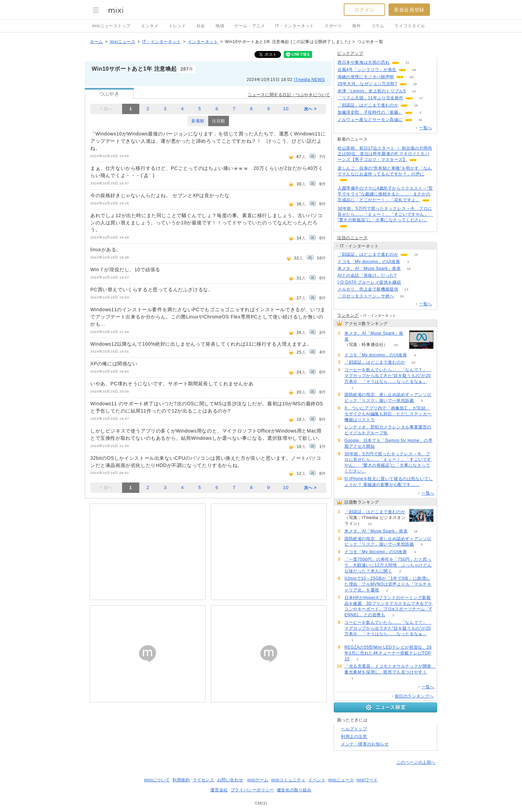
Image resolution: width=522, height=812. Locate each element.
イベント (317, 780)
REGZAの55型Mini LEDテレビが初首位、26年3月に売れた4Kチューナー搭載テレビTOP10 (388, 653)
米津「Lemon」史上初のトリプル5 (372, 91)
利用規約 (181, 780)
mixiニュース (122, 42)
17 (421, 98)
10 (286, 109)
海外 (356, 26)
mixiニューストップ (111, 26)
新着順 (198, 121)
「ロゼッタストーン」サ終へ (366, 296)
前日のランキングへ (414, 696)
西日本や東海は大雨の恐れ (364, 62)
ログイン (364, 10)
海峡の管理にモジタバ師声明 (366, 77)
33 (402, 296)
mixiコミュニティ (288, 780)
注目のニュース (352, 238)
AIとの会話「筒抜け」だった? (367, 275)
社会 (201, 26)
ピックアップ (350, 53)
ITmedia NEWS (309, 80)
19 (415, 84)
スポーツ (333, 26)
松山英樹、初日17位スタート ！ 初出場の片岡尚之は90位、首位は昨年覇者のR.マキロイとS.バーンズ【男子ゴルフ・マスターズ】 (385, 154)
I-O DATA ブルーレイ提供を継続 (369, 282)
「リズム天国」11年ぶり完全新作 (370, 98)
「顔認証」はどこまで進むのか (368, 105)
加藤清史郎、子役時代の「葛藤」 (370, 112)
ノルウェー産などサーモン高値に (370, 120)
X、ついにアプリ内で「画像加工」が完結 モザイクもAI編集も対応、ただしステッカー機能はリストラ (388, 414)
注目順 (219, 121)
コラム (378, 26)
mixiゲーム (258, 780)
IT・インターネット (295, 26)
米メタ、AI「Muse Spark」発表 (369, 268)
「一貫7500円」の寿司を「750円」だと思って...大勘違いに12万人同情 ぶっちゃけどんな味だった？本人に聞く (388, 565)
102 (405, 276)
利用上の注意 (354, 737)
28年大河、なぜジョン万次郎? (367, 84)
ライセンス (204, 780)
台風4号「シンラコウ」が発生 (367, 70)
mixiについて (157, 780)
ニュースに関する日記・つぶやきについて (289, 95)
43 (411, 77)
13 (414, 91)
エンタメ (150, 26)
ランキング (348, 315)
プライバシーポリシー (252, 790)
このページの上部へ (416, 762)
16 (416, 105)
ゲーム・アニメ (250, 26)
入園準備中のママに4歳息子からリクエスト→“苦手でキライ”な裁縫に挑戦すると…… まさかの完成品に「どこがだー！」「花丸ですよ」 (385, 194)
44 (414, 70)
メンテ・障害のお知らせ (365, 744)
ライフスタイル (410, 26)
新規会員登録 (409, 10)
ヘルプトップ (354, 729)
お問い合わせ (230, 780)
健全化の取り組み (294, 790)
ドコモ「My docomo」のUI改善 (369, 262)
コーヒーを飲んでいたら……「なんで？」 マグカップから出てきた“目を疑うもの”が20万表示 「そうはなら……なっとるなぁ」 (388, 376)
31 (420, 120)
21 (407, 63)
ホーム (97, 42)
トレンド (177, 26)
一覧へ (425, 128)
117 (409, 282)
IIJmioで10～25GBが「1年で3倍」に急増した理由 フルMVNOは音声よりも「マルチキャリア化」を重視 (388, 584)
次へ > (310, 109)
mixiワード (367, 780)
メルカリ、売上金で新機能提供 (368, 289)
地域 (220, 26)
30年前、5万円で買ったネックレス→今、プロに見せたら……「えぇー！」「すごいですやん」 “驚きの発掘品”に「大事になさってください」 (385, 214)
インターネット (203, 42)
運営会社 (219, 790)
